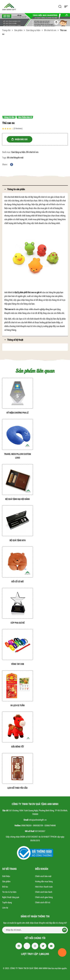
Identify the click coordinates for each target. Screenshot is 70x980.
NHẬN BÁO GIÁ (21, 139)
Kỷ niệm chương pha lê (17, 413)
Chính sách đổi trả (43, 902)
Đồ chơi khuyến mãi (15, 158)
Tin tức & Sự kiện (9, 892)
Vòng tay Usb (18, 664)
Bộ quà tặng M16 (18, 540)
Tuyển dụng (7, 902)
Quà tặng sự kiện (33, 30)
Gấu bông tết (18, 747)
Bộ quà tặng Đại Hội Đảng (17, 499)
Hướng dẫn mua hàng (44, 881)
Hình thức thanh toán (44, 887)
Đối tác (5, 887)
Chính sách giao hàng (44, 897)
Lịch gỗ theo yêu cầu (17, 788)
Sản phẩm (18, 30)
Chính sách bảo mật (43, 876)
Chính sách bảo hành (44, 892)
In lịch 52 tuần (17, 705)
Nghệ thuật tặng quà (11, 897)
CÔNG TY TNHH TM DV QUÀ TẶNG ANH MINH (29, 968)
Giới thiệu (6, 876)
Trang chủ (6, 30)
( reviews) (18, 129)
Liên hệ (5, 908)
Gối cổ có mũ (17, 582)
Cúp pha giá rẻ (18, 623)
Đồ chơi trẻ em (50, 30)
